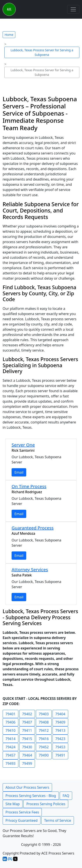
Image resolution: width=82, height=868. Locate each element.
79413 (60, 730)
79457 (10, 755)
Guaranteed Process (33, 528)
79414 (10, 739)
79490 (44, 755)
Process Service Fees (22, 812)
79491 (60, 755)
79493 (10, 763)
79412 (44, 730)
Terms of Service (58, 820)
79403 (44, 714)
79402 (27, 714)
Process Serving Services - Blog (31, 796)
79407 (27, 722)
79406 (10, 722)
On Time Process (29, 486)
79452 (44, 747)
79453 (60, 747)
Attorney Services (30, 570)
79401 (10, 714)
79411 (27, 730)
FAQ (66, 796)
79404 (60, 714)
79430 (27, 747)
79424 (10, 747)
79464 (27, 755)
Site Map (13, 804)
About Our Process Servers (27, 787)
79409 (60, 722)
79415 (27, 739)
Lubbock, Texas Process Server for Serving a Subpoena (42, 52)
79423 (60, 739)
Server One (23, 445)
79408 (44, 722)
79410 (10, 730)
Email (19, 472)
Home (9, 35)
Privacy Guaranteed (22, 820)
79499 (27, 763)
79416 (44, 739)
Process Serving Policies (46, 804)
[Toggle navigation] (73, 9)
